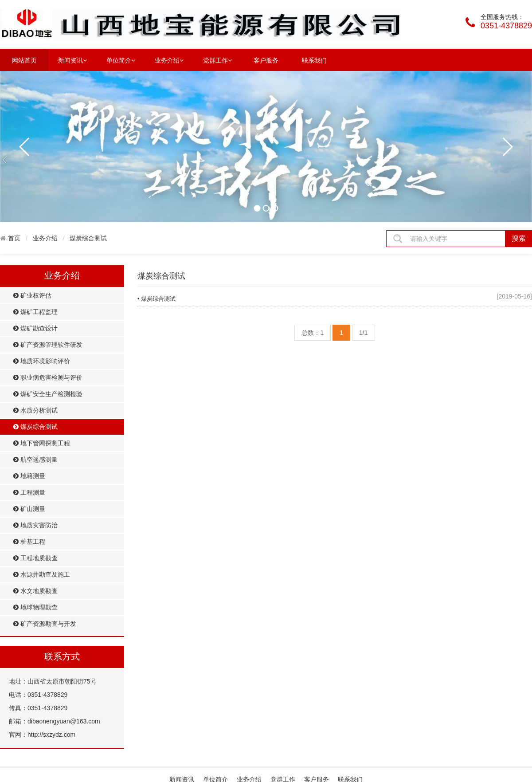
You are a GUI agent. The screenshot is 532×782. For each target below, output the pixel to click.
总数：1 (313, 333)
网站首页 (24, 60)
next (507, 147)
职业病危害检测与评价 (48, 378)
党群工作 (217, 60)
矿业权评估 (32, 296)
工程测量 (29, 493)
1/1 (363, 333)
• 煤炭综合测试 (156, 299)
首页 (14, 238)
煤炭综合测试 (88, 238)
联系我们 (314, 60)
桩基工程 (29, 542)
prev (25, 147)
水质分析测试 (35, 411)
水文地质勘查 (35, 591)
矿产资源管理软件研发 (48, 345)
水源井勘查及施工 (42, 575)
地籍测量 (29, 476)
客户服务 (266, 60)
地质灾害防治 (35, 525)
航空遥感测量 (35, 460)
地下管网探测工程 (42, 443)
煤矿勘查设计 (35, 328)
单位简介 (121, 60)
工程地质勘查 (35, 558)
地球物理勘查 (35, 607)
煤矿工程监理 (35, 312)
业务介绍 (169, 60)
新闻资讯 (72, 60)
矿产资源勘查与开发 (45, 624)
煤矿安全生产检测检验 (48, 394)
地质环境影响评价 (42, 361)
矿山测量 (29, 509)
